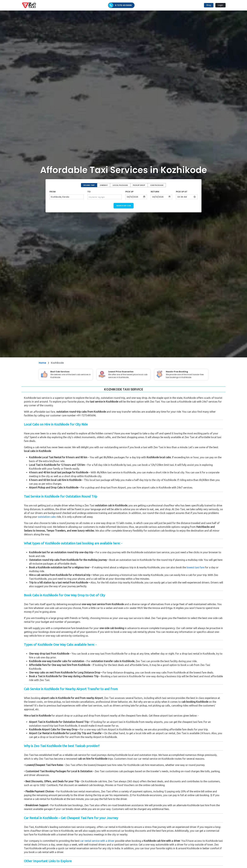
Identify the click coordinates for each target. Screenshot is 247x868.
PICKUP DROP (139, 185)
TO (89, 192)
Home (42, 363)
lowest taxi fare (195, 567)
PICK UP (129, 192)
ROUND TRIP (89, 185)
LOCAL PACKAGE (120, 185)
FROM (53, 192)
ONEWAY (104, 185)
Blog (209, 5)
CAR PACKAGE (157, 185)
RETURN (155, 192)
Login (220, 5)
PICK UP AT (182, 192)
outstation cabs (47, 517)
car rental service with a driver (97, 841)
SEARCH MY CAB (124, 206)
